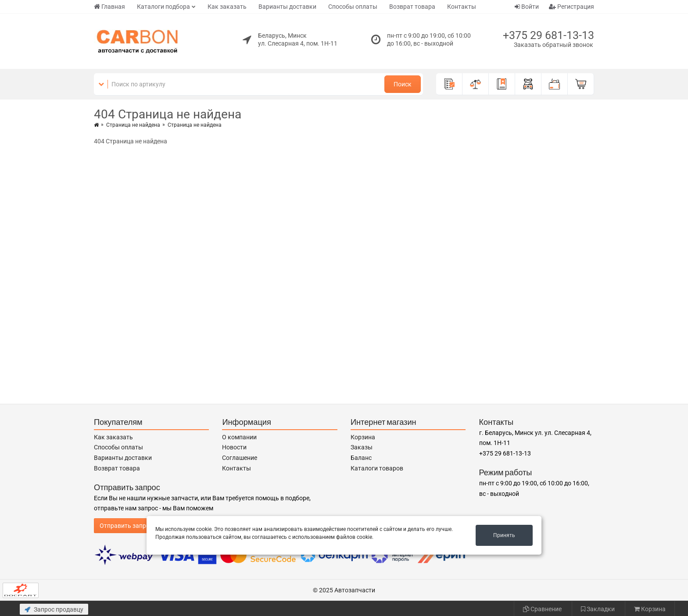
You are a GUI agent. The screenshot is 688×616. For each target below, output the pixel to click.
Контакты (462, 7)
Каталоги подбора (163, 7)
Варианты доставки (287, 7)
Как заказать (227, 7)
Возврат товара (412, 7)
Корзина (363, 437)
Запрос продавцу (54, 609)
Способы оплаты (353, 7)
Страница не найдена (133, 125)
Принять (504, 535)
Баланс (361, 458)
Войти (527, 7)
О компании (239, 437)
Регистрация (572, 7)
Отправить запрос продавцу (141, 526)
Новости (234, 447)
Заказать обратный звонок (554, 45)
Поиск (403, 84)
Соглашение (240, 458)
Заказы (362, 447)
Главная (109, 7)
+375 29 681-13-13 (548, 35)
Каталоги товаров (377, 468)
